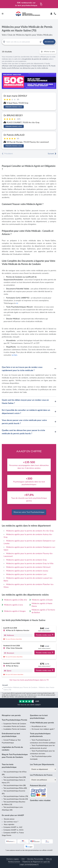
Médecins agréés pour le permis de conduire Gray (26, 560)
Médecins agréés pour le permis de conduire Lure (26, 574)
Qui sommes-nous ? (11, 822)
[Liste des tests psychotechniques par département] (43, 769)
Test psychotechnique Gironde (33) (16, 799)
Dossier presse (9, 819)
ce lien (14, 355)
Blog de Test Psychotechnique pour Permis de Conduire (15, 756)
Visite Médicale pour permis (42, 723)
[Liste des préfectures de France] (43, 780)
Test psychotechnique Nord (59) (15, 777)
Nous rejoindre (9, 824)
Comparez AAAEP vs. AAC (13, 827)
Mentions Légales (13, 859)
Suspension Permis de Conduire (15, 724)
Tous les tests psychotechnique (9, 766)
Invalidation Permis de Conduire (15, 729)
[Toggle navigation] (3, 14)
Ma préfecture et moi (39, 726)
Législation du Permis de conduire (12, 749)
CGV (23, 859)
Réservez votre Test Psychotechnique (29, 512)
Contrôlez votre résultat (40, 800)
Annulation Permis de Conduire (14, 726)
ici (17, 303)
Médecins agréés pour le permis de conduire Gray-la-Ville (30, 563)
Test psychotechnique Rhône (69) (15, 788)
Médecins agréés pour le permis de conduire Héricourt (28, 567)
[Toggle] (51, 14)
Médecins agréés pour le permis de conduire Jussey (27, 571)
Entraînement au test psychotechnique (11, 735)
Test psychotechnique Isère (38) (15, 785)
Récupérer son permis (11, 715)
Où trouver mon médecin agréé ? (43, 729)
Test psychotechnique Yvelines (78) (16, 796)
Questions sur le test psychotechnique (39, 717)
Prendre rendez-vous (14, 107)
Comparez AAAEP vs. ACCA (13, 830)
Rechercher (49, 42)
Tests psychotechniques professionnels (40, 735)
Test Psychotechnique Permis (14, 720)
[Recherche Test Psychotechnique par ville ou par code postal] (22, 42)
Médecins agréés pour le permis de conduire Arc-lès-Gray (30, 531)
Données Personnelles (35, 859)
